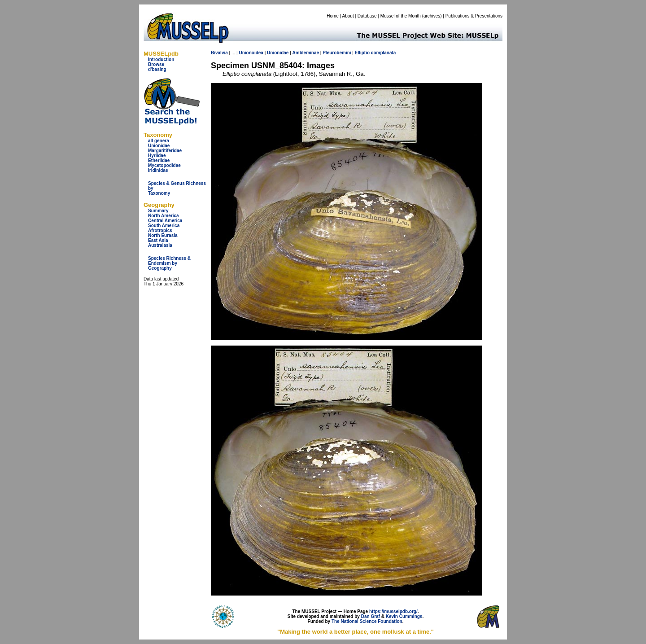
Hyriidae (157, 156)
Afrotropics (160, 230)
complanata (384, 53)
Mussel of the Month (401, 16)
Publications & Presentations (474, 16)
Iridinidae (158, 170)
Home (333, 16)
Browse (156, 64)
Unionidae (159, 146)
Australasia (160, 245)
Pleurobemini (337, 53)
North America (164, 216)
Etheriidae (159, 160)
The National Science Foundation (367, 621)
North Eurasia (163, 235)
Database (367, 16)
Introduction (161, 59)
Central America (165, 221)
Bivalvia (219, 53)
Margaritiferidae (165, 151)
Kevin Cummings (404, 616)
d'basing (157, 69)
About (348, 16)
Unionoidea (251, 53)
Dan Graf (371, 616)
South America (164, 226)
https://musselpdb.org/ (393, 611)
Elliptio (362, 53)
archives (432, 16)
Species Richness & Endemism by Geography (169, 263)
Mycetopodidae (164, 165)
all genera (159, 141)
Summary (158, 211)
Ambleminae (306, 53)
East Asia (158, 240)
